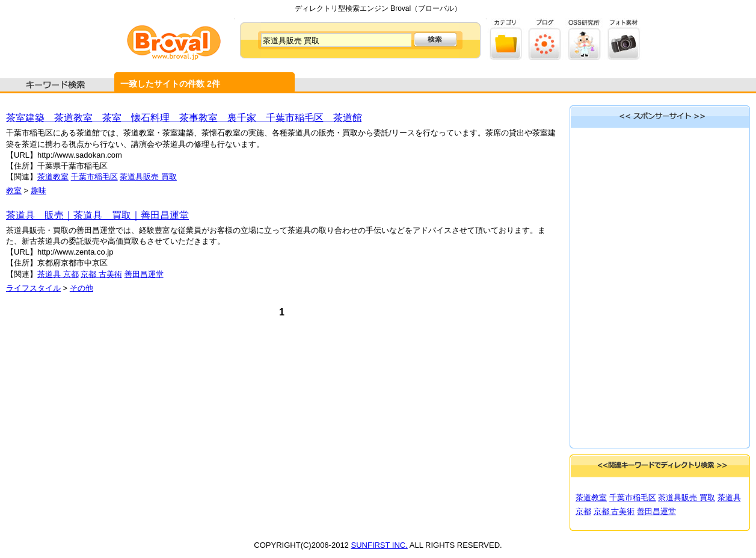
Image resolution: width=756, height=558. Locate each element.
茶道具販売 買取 (148, 177)
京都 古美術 (101, 274)
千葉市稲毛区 (94, 177)
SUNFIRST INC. (379, 545)
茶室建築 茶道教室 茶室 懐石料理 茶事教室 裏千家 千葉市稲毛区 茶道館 (184, 118)
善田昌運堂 (144, 274)
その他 (81, 288)
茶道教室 (53, 177)
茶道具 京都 (58, 274)
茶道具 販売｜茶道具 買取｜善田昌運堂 (97, 215)
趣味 (38, 191)
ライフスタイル (33, 288)
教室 (14, 191)
